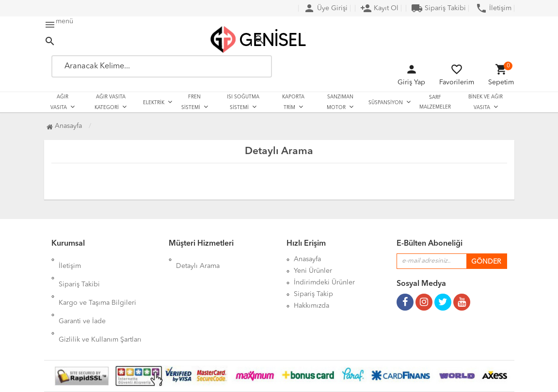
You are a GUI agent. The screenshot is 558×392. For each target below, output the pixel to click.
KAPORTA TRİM (293, 102)
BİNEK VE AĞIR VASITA (486, 102)
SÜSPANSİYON (386, 103)
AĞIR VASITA (59, 102)
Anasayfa (64, 126)
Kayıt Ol (379, 8)
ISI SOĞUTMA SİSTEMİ (243, 102)
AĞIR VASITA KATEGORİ (110, 102)
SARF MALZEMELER (435, 102)
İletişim (494, 8)
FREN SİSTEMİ (191, 102)
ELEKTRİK (154, 103)
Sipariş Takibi (438, 8)
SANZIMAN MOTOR (340, 102)
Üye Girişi (326, 8)
